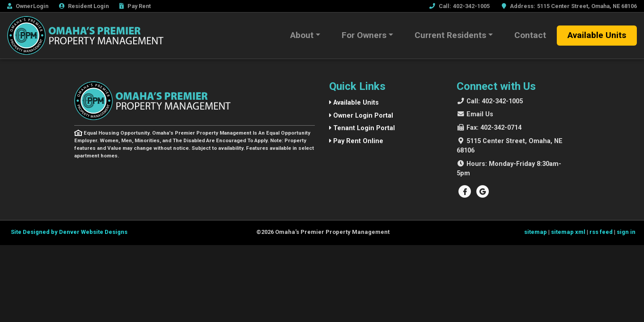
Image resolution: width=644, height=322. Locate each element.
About (302, 35)
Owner (28, 6)
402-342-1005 (495, 102)
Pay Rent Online (356, 142)
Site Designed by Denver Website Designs (69, 233)
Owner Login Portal (361, 117)
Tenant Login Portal (362, 129)
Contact (530, 35)
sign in (626, 233)
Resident (84, 6)
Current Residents (450, 35)
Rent (135, 6)
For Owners (364, 35)
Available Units (597, 35)
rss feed (601, 233)
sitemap (536, 233)
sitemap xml (568, 233)
